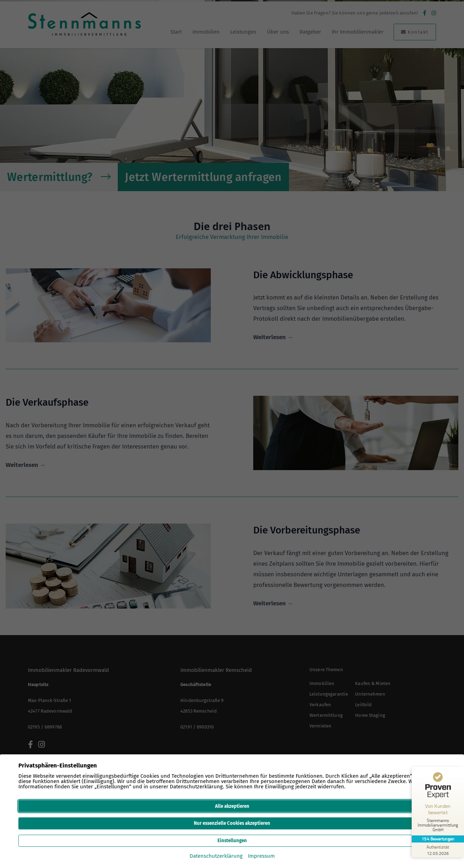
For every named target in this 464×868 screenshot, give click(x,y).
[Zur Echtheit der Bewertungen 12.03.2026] (437, 850)
